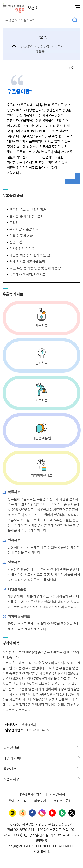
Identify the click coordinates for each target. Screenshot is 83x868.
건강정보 (26, 46)
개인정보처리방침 (30, 794)
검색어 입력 (3, 16)
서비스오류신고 (64, 801)
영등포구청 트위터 (72, 813)
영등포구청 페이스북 (32, 813)
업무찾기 (40, 801)
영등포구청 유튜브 (52, 813)
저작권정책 (57, 794)
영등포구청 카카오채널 (13, 813)
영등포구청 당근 (22, 813)
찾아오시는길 (17, 801)
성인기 (59, 46)
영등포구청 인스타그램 (42, 813)
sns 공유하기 (72, 68)
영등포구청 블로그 (62, 813)
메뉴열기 (78, 7)
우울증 (40, 51)
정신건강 (43, 46)
